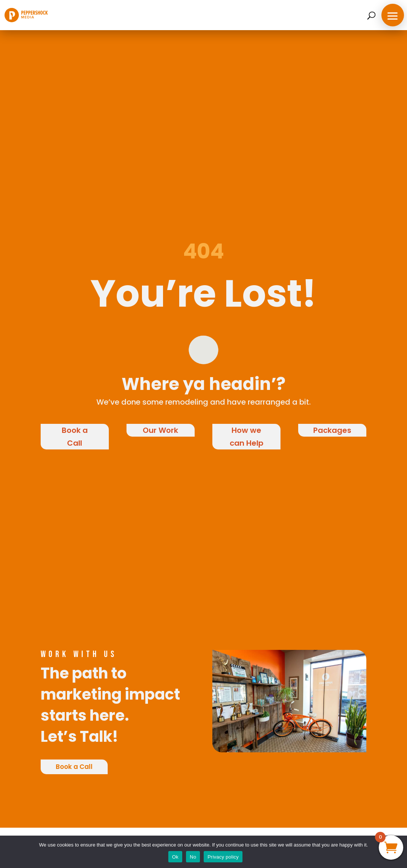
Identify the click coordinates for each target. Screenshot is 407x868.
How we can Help (247, 437)
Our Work (160, 430)
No (193, 857)
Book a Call (75, 437)
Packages (332, 430)
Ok (175, 857)
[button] (393, 15)
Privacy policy (223, 857)
